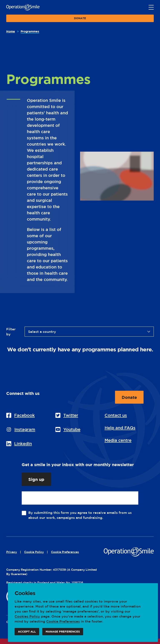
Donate (80, 19)
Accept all (27, 633)
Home (11, 31)
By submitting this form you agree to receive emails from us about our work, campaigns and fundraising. (80, 515)
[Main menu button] (151, 7)
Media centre (118, 440)
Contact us (116, 415)
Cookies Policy (27, 616)
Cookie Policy (34, 552)
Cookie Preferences (63, 621)
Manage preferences (63, 633)
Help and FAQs (120, 428)
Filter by (11, 332)
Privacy (12, 552)
